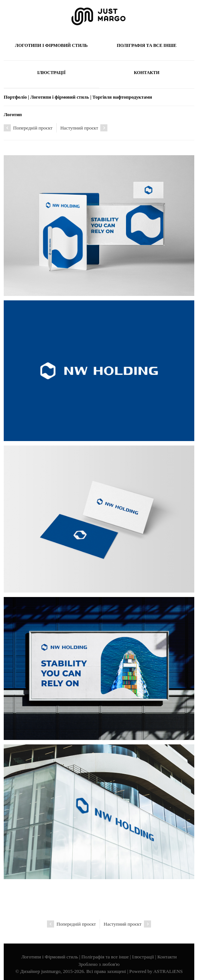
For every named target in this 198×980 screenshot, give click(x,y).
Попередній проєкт (28, 128)
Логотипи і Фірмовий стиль (51, 45)
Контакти (147, 73)
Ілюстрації (51, 73)
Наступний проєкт (84, 128)
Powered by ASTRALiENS (156, 971)
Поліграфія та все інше (147, 45)
